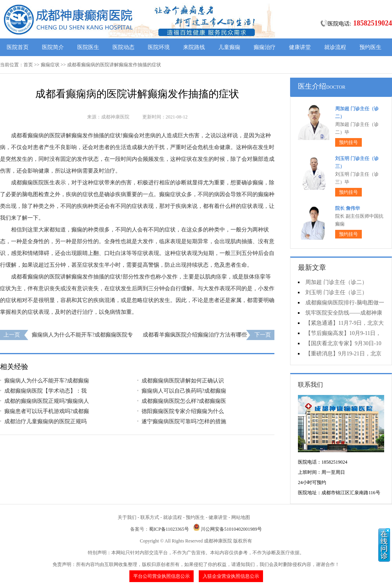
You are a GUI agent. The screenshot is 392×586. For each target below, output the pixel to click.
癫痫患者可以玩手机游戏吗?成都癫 (47, 411)
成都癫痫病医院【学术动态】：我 (45, 391)
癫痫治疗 (265, 47)
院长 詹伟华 (348, 208)
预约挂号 (348, 142)
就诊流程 (335, 47)
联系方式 (150, 517)
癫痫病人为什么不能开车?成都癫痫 (47, 381)
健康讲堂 (300, 47)
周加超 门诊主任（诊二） (336, 282)
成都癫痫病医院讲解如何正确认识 (183, 381)
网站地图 (241, 517)
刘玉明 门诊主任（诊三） (336, 292)
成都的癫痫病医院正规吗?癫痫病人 (47, 401)
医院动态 (123, 47)
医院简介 (53, 47)
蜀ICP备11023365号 (169, 529)
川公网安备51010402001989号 (231, 529)
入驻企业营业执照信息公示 (231, 576)
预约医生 (370, 47)
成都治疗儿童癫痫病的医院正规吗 (45, 421)
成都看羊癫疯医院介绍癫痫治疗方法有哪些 (195, 335)
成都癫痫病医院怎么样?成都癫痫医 (184, 401)
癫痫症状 (50, 65)
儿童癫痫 (229, 47)
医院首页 (18, 47)
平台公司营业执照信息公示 (162, 576)
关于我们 (127, 517)
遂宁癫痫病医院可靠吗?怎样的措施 (184, 421)
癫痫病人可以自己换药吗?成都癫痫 (184, 391)
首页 (28, 65)
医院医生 (88, 47)
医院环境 (159, 47)
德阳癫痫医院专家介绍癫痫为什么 (183, 411)
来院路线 (194, 47)
